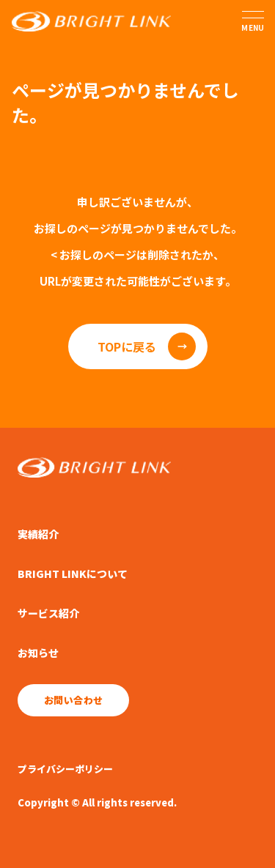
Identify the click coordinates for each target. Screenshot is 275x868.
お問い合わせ (73, 700)
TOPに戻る (127, 346)
